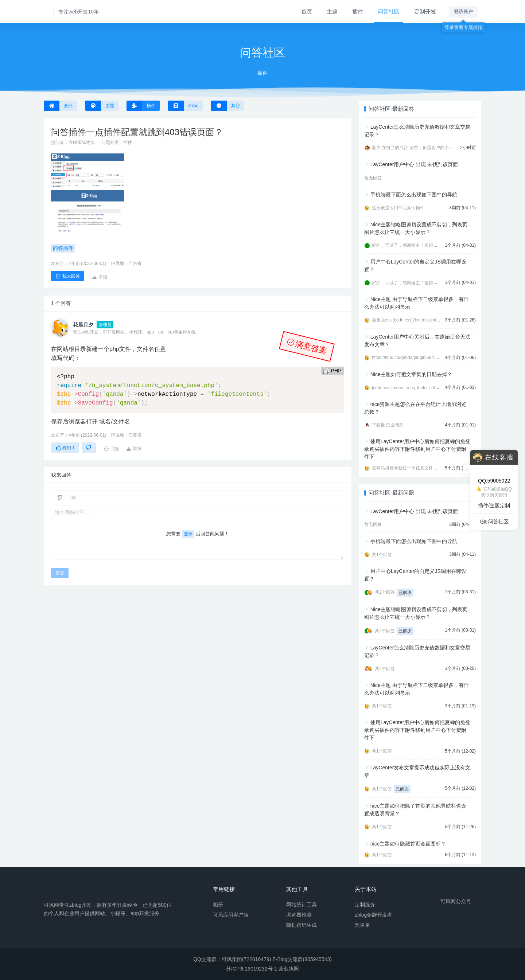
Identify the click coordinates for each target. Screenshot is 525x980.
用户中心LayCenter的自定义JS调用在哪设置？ (415, 266)
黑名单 (362, 925)
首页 (307, 11)
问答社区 (389, 11)
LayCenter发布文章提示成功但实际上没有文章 (417, 771)
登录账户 (463, 11)
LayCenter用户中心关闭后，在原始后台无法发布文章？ (417, 341)
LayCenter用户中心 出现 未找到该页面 (414, 164)
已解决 (405, 593)
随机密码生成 (302, 925)
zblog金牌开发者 (374, 914)
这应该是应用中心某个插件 (398, 208)
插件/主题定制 (494, 505)
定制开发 (425, 11)
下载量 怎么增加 (388, 425)
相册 (218, 904)
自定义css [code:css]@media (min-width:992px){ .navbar (427, 320)
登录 (188, 534)
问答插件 (63, 248)
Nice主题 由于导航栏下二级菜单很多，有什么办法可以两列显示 (417, 303)
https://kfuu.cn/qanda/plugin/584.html (408, 358)
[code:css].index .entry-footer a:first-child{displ (416, 388)
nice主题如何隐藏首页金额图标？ (408, 844)
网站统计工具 (302, 904)
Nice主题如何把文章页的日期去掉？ (411, 374)
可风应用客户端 (231, 914)
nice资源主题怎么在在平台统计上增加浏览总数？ (415, 408)
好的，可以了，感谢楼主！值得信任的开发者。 (418, 245)
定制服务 (365, 904)
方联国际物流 (82, 142)
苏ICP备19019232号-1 (252, 969)
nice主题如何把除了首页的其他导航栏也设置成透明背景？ (415, 810)
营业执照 (289, 969)
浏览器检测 (299, 914)
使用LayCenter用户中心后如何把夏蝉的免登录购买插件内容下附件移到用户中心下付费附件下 (417, 449)
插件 (358, 11)
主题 (332, 11)
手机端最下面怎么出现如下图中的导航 (414, 195)
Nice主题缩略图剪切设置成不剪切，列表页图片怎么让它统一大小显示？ (416, 228)
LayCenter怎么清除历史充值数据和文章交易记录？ (417, 131)
